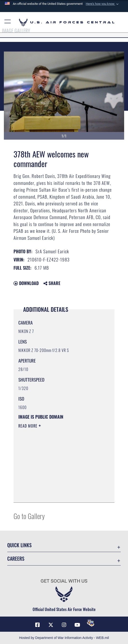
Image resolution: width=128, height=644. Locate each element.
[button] (103, 4)
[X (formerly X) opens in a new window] (51, 625)
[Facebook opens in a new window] (37, 625)
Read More (28, 426)
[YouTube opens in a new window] (77, 625)
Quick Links (19, 545)
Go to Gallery (29, 516)
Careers (16, 559)
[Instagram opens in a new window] (64, 625)
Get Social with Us (64, 581)
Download (26, 283)
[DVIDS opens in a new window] (91, 623)
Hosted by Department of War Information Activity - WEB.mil (64, 638)
